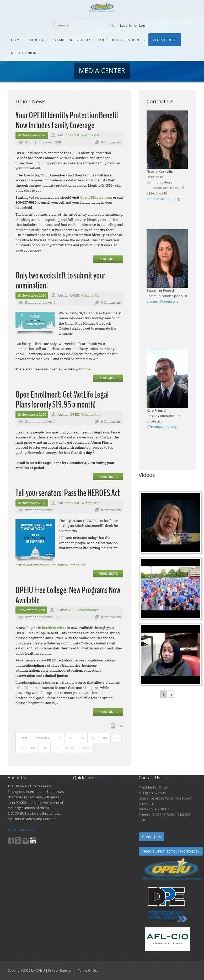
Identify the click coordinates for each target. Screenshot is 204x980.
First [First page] (23, 738)
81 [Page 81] (116, 738)
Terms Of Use (88, 970)
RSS (120, 726)
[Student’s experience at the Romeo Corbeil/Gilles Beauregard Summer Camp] (171, 589)
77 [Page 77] (70, 738)
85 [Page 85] (56, 748)
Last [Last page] (85, 748)
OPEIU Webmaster (85, 135)
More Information (22, 829)
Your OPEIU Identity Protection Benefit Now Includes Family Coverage (67, 120)
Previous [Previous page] (42, 738)
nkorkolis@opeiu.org (163, 199)
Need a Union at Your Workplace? (171, 851)
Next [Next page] (70, 748)
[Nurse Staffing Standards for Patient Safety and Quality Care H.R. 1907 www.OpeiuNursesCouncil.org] (171, 523)
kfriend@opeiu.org (162, 427)
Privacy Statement (61, 970)
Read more (108, 259)
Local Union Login (134, 25)
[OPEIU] (102, 7)
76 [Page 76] (59, 738)
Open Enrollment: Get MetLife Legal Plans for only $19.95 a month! (62, 400)
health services (54, 628)
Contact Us (152, 837)
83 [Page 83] (33, 748)
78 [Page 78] (82, 738)
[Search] (77, 25)
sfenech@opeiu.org (162, 301)
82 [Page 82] (22, 748)
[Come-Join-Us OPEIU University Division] (171, 655)
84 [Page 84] (45, 748)
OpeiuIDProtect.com (96, 197)
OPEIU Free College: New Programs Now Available (68, 595)
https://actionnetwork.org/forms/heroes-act (50, 565)
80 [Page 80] (105, 738)
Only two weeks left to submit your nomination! (60, 281)
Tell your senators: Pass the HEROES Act (68, 493)
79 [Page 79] (93, 738)
